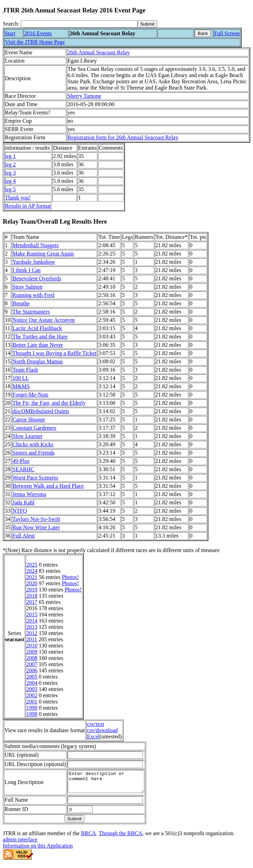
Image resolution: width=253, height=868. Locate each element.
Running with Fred (33, 295)
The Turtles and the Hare (40, 337)
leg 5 (10, 189)
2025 (32, 565)
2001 (32, 702)
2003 (32, 689)
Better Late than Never (38, 345)
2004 (32, 683)
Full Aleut (24, 536)
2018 (32, 596)
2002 (32, 695)
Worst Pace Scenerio (35, 478)
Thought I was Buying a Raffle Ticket (54, 353)
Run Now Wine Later (36, 527)
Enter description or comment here (110, 784)
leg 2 (10, 164)
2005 (32, 677)
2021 (32, 577)
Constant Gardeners (34, 428)
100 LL (21, 378)
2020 (32, 583)
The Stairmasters (31, 312)
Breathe (21, 303)
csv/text (96, 724)
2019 (32, 590)
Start (10, 33)
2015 (32, 614)
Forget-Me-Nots (30, 395)
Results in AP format (28, 206)
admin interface (20, 844)
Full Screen (227, 33)
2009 (32, 652)
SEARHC (23, 469)
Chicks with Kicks (33, 444)
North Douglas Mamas (38, 361)
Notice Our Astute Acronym (44, 320)
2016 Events (38, 33)
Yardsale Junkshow (34, 262)
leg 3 (10, 173)
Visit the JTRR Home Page (35, 42)
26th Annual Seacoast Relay (99, 52)
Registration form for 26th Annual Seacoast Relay (123, 137)
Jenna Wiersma (29, 494)
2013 (32, 627)
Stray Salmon (28, 287)
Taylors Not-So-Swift (36, 519)
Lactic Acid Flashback (37, 328)
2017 (32, 602)
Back (203, 33)
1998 (32, 714)
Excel (93, 736)
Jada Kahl (24, 502)
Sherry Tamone (84, 96)
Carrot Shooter (29, 419)
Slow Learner (28, 436)
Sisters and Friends (34, 453)
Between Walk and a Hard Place (48, 486)
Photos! (70, 577)
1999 (32, 708)
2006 (32, 670)
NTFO (20, 511)
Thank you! (18, 198)
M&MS (21, 386)
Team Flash (25, 370)
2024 (32, 571)
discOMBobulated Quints (41, 411)
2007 (32, 664)
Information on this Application (38, 850)
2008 (32, 658)
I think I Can (26, 270)
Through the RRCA (120, 837)
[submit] (147, 24)
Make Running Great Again (43, 254)
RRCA (89, 837)
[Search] (79, 24)
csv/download (102, 730)
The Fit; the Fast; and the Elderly (49, 403)
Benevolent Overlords (37, 278)
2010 (32, 646)
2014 (32, 621)
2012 (32, 633)
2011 (32, 639)
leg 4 (10, 181)
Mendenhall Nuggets (36, 245)
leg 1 (10, 156)
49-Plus (21, 461)
